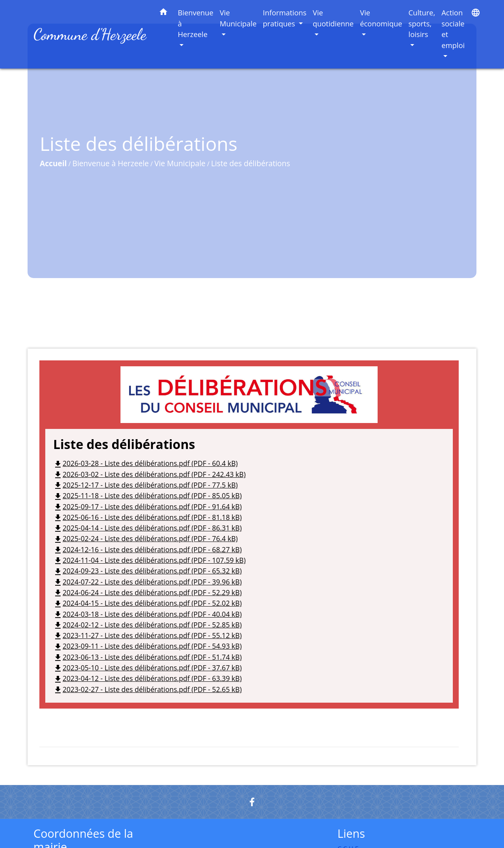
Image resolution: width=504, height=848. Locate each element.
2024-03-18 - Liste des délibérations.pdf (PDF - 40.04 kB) (147, 614)
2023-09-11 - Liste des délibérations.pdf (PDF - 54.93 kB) (147, 646)
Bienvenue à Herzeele (111, 163)
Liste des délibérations (251, 163)
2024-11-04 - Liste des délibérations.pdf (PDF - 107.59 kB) (149, 560)
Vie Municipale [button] (238, 18)
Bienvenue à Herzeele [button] (195, 23)
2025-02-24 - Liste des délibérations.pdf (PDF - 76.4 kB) (145, 538)
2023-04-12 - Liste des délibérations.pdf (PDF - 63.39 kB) (147, 678)
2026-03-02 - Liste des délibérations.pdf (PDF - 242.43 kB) (149, 474)
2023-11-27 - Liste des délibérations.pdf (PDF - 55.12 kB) (147, 635)
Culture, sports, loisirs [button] (422, 23)
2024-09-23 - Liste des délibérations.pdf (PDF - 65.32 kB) (147, 571)
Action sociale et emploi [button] (453, 29)
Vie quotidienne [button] (333, 18)
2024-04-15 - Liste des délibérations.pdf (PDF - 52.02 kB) (147, 603)
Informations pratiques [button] (285, 18)
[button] (163, 13)
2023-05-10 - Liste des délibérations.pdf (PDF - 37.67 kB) (147, 668)
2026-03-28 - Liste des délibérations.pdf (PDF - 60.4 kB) (145, 463)
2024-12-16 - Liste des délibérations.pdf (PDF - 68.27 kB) (147, 549)
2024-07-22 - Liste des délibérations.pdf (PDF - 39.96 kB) (147, 582)
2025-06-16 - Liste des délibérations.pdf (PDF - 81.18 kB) (147, 517)
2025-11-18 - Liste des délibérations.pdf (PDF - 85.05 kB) (147, 495)
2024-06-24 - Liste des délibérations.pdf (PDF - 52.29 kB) (147, 592)
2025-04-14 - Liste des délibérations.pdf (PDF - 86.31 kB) (147, 528)
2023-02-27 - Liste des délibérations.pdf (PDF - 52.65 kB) (147, 689)
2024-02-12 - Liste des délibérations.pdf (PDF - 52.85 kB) (147, 625)
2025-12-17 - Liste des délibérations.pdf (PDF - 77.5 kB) (145, 485)
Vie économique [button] (381, 18)
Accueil (53, 163)
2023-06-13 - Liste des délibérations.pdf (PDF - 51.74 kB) (147, 657)
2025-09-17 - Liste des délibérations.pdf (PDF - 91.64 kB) (147, 507)
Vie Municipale (180, 163)
